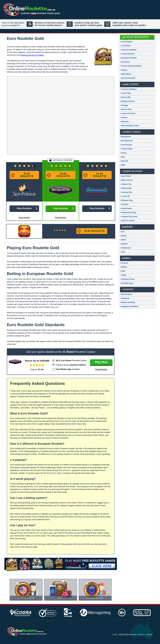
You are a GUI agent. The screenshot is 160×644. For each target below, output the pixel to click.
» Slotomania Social (128, 212)
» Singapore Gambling (129, 306)
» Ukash (123, 236)
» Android (124, 263)
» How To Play (126, 109)
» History (124, 117)
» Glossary (124, 121)
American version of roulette (32, 55)
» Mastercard (125, 248)
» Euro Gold (125, 62)
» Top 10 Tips (125, 93)
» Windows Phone (127, 279)
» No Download (126, 141)
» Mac (122, 157)
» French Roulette (127, 54)
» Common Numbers (128, 89)
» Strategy (124, 105)
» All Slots (124, 204)
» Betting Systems (127, 101)
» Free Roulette (126, 42)
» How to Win (125, 97)
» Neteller (124, 244)
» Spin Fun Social (127, 221)
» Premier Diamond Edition (131, 66)
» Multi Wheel (125, 74)
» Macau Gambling (128, 302)
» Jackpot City (126, 184)
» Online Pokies (126, 149)
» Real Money (125, 137)
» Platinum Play (126, 200)
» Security (124, 161)
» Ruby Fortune (126, 180)
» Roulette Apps (126, 283)
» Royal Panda (126, 208)
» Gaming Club (126, 192)
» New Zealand (126, 294)
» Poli (122, 232)
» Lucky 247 (125, 196)
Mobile (126, 258)
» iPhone (124, 267)
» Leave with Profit (128, 113)
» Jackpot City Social (129, 216)
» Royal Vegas (126, 188)
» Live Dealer (125, 46)
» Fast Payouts (126, 145)
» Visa (122, 252)
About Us (142, 635)
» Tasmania (125, 298)
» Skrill (123, 240)
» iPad (122, 271)
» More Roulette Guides (130, 126)
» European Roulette (128, 58)
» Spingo (124, 70)
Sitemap (149, 635)
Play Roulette (138, 37)
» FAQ (122, 165)
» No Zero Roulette (128, 78)
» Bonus (123, 153)
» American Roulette (128, 50)
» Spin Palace (126, 176)
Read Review (61, 218)
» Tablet (123, 275)
